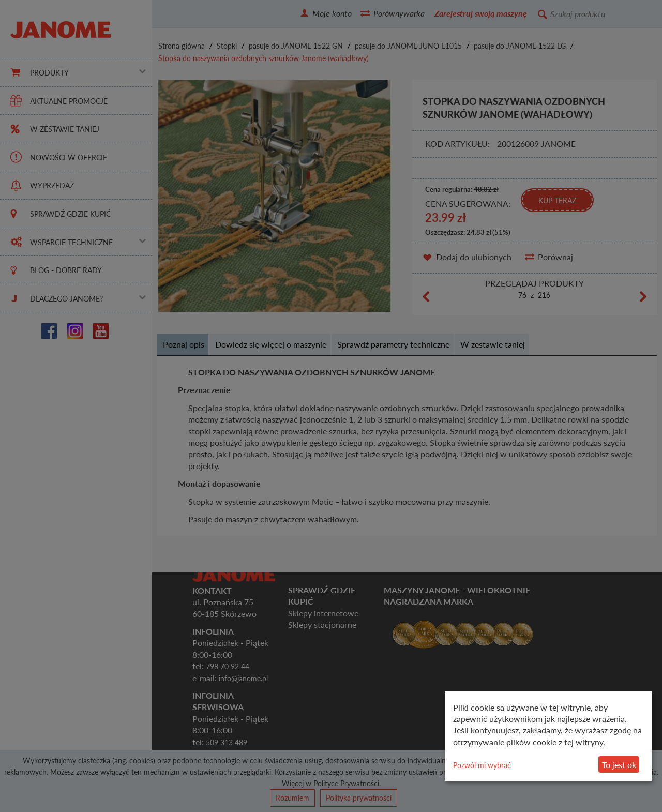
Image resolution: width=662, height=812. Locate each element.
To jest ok (619, 765)
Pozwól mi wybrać (482, 765)
